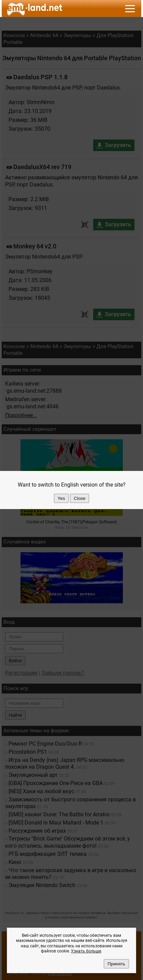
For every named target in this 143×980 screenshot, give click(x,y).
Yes (61, 498)
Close (80, 498)
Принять (116, 964)
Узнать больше (86, 951)
